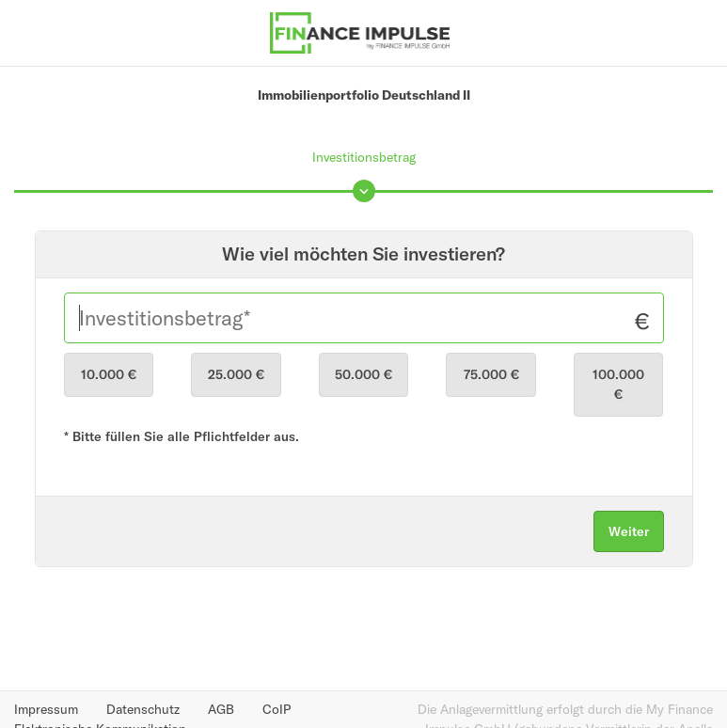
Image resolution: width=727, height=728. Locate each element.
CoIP (277, 709)
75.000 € (491, 374)
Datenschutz (143, 709)
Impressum (46, 709)
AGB (221, 709)
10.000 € (109, 374)
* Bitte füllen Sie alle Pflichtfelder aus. (182, 436)
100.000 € (618, 384)
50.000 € (363, 374)
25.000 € (236, 374)
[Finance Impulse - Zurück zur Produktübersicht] (360, 31)
